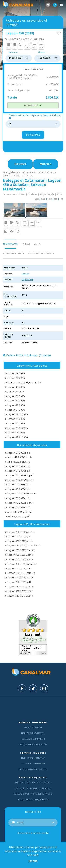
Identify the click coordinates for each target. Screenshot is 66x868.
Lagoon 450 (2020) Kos (19, 536)
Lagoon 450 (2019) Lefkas (20, 591)
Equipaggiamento (13, 253)
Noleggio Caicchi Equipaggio (33, 800)
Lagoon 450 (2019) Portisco (21, 573)
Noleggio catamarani (33, 739)
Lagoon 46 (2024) (16, 405)
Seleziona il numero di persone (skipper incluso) (35, 117)
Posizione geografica (41, 253)
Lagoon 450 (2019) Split (19, 582)
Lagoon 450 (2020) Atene (20, 541)
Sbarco (42, 53)
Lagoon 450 (28, 279)
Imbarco (13, 53)
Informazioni (10, 244)
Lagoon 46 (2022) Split (19, 507)
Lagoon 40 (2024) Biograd (20, 475)
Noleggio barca (10, 172)
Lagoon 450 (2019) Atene (20, 587)
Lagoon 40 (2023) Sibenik (20, 503)
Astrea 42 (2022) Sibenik (20, 512)
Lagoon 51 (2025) (16, 396)
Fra (62, 199)
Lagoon (26, 274)
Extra (37, 244)
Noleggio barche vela (33, 733)
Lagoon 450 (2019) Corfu (20, 568)
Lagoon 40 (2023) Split (19, 484)
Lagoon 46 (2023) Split (19, 489)
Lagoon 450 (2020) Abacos (21, 532)
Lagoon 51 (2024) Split (19, 471)
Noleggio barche (33, 727)
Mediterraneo (28, 172)
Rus (50, 199)
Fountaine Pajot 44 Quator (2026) (24, 382)
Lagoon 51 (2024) (16, 410)
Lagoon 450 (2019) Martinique (23, 564)
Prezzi (26, 244)
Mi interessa (33, 135)
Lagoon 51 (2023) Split (19, 498)
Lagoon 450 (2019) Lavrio (20, 577)
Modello (46, 164)
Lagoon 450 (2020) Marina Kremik (24, 546)
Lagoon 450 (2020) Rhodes (21, 550)
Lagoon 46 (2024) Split (19, 466)
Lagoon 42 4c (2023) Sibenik (22, 494)
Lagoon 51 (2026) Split (19, 453)
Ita (56, 199)
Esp (37, 199)
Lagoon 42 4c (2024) (18, 414)
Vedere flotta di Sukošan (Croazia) (27, 355)
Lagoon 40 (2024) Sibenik (20, 480)
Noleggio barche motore (33, 744)
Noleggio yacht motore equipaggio (33, 794)
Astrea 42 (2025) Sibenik (20, 457)
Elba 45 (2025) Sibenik (18, 462)
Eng (43, 199)
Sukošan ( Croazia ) (23, 176)
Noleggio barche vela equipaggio (33, 782)
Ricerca (20, 164)
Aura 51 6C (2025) (16, 392)
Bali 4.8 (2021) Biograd (18, 516)
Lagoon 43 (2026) (16, 373)
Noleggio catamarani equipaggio (33, 788)
